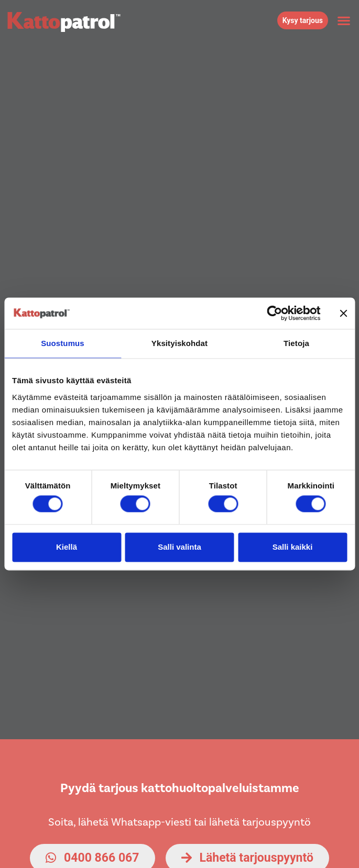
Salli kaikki (293, 547)
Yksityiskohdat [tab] (179, 343)
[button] (344, 21)
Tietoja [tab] (296, 343)
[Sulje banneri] (343, 313)
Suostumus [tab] (63, 343)
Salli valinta (179, 547)
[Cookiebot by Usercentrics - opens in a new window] (274, 313)
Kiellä (67, 547)
